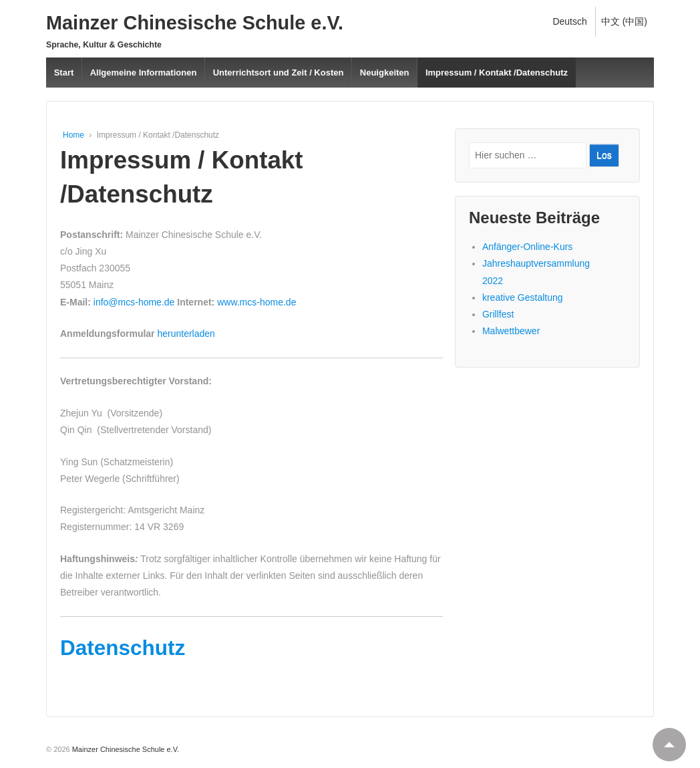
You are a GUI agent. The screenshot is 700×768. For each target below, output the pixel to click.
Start (64, 73)
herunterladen (185, 334)
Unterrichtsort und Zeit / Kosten (279, 73)
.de (290, 302)
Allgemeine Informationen (144, 73)
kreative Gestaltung (523, 297)
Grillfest (498, 314)
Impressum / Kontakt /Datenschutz (497, 73)
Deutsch (569, 21)
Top (664, 739)
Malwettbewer (511, 331)
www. (227, 302)
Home (73, 135)
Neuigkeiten (385, 73)
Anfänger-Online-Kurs (527, 247)
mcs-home (261, 302)
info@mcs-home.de (134, 302)
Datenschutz (123, 648)
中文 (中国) (624, 21)
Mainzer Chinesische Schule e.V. (195, 23)
